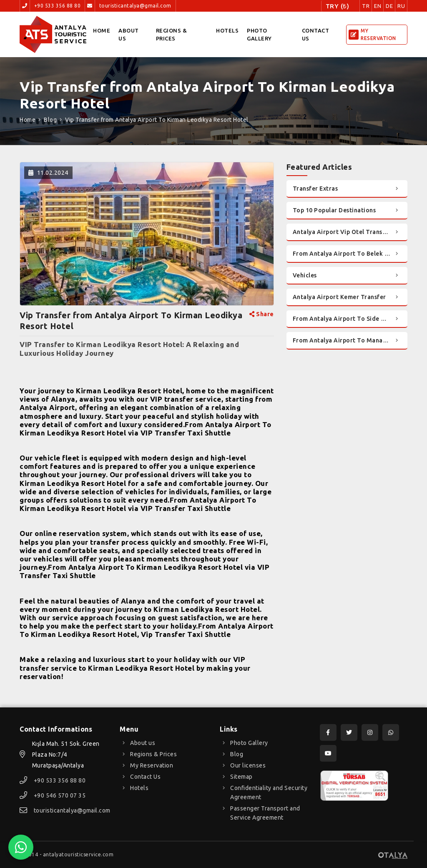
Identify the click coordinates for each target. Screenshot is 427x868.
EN (378, 6)
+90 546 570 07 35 (60, 795)
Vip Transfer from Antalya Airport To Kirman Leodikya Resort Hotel (157, 120)
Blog (50, 120)
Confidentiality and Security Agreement (269, 793)
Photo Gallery (259, 34)
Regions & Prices (172, 34)
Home (102, 30)
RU (401, 6)
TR (366, 6)
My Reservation (152, 765)
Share (262, 314)
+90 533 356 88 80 (58, 6)
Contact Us (316, 34)
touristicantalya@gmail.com (135, 6)
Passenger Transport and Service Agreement (265, 813)
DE (389, 6)
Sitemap (241, 777)
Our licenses (248, 765)
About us (129, 34)
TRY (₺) (338, 6)
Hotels (227, 30)
